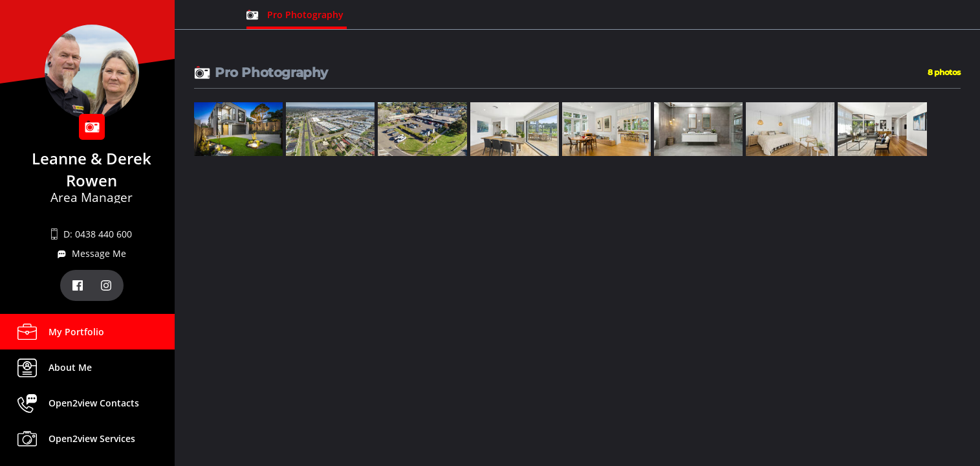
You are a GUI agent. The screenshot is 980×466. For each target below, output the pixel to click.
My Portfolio (76, 332)
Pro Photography (305, 15)
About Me (70, 367)
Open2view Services (92, 438)
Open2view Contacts (94, 403)
